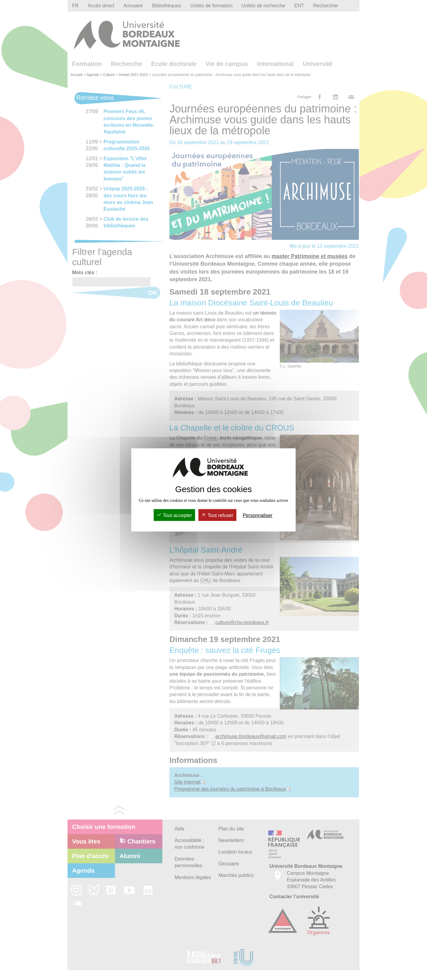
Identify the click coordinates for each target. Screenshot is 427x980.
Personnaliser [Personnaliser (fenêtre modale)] (258, 515)
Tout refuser (217, 515)
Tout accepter (174, 515)
